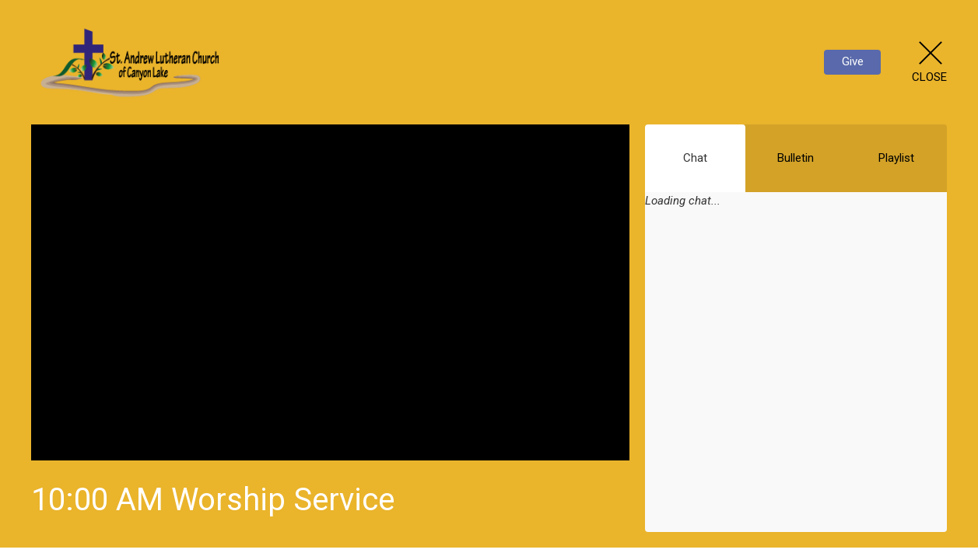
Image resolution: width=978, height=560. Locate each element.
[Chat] (796, 381)
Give (853, 61)
